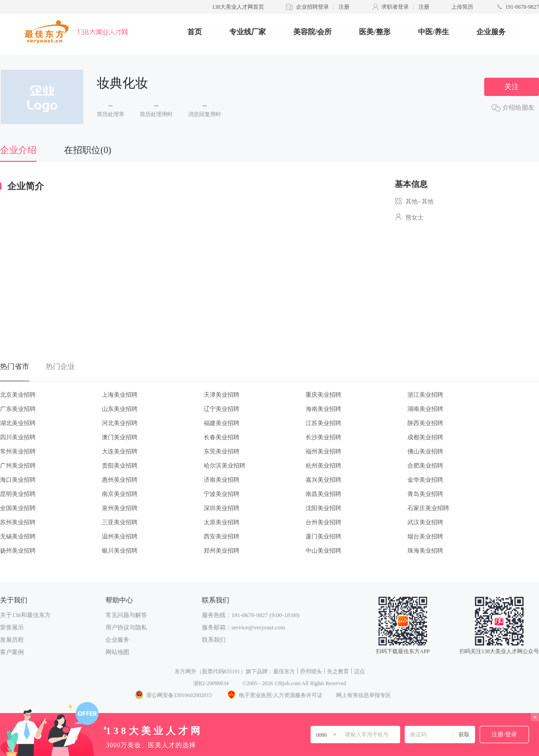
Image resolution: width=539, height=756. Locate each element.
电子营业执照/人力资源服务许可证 (274, 695)
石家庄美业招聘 (428, 508)
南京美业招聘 (120, 494)
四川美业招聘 (18, 437)
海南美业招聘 (323, 409)
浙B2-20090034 (211, 683)
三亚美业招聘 (120, 522)
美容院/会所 (312, 32)
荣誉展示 (12, 627)
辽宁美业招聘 (222, 409)
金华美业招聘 (425, 480)
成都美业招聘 (425, 437)
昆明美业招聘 (18, 494)
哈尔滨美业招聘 (225, 466)
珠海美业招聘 (425, 551)
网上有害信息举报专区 (364, 695)
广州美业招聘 (18, 466)
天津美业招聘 (222, 395)
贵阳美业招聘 (120, 466)
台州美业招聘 (323, 522)
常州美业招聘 (18, 451)
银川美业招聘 (120, 551)
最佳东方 (284, 671)
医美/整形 (375, 32)
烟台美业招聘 (425, 536)
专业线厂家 (248, 32)
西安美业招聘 (222, 536)
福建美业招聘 (222, 423)
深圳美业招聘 (222, 508)
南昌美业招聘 (323, 494)
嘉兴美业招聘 (323, 480)
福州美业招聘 (323, 451)
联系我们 (214, 640)
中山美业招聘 (323, 551)
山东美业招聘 (120, 409)
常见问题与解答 (126, 615)
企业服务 (491, 32)
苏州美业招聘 (18, 522)
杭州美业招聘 (323, 466)
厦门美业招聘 (323, 536)
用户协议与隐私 (126, 627)
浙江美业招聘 (425, 395)
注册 (344, 7)
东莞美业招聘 (222, 451)
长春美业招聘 (222, 437)
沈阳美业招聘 (323, 508)
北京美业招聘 (18, 395)
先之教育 (338, 671)
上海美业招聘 (120, 395)
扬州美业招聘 (18, 551)
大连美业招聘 (120, 451)
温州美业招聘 (120, 536)
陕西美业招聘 (425, 423)
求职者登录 (395, 7)
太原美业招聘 (222, 522)
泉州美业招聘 (120, 508)
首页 (195, 32)
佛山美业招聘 (425, 451)
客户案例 (12, 652)
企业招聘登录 (312, 7)
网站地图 (117, 652)
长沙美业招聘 (323, 437)
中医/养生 (433, 32)
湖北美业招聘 (18, 423)
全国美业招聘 (18, 508)
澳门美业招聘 (120, 437)
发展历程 (12, 640)
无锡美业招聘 (18, 536)
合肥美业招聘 (425, 466)
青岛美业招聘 (425, 494)
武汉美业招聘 (425, 522)
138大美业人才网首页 (238, 7)
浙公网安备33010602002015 (173, 695)
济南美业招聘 (222, 480)
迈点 (359, 671)
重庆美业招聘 (323, 395)
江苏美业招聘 (323, 423)
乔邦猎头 (311, 671)
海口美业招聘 (18, 480)
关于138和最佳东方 (25, 615)
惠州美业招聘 (120, 480)
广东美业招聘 (18, 409)
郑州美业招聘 (222, 551)
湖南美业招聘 (425, 409)
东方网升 (185, 671)
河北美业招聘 (120, 423)
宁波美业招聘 (222, 494)
